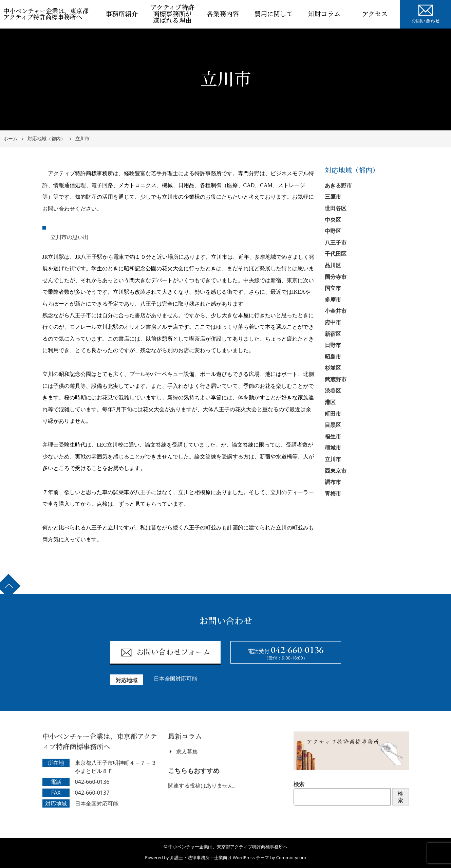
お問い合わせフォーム (165, 653)
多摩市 (333, 300)
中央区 (333, 220)
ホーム (11, 139)
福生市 (333, 436)
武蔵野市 (336, 379)
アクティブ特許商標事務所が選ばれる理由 (172, 14)
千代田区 (336, 254)
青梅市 (333, 493)
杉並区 (333, 368)
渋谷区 (333, 391)
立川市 (82, 139)
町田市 (333, 414)
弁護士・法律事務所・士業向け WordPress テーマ (220, 857)
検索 (299, 784)
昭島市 (333, 357)
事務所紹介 (122, 14)
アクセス (375, 14)
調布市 (333, 482)
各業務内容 (223, 14)
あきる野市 (338, 185)
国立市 (333, 288)
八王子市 (336, 242)
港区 (330, 402)
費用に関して (274, 14)
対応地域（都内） (46, 139)
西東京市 (336, 471)
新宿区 (333, 334)
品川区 (333, 265)
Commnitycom (291, 857)
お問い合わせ (426, 13)
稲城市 (333, 448)
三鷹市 (333, 197)
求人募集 (187, 752)
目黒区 (333, 425)
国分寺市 (336, 277)
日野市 (333, 345)
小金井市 (336, 311)
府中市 (333, 322)
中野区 (333, 231)
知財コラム (324, 14)
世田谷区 (336, 208)
